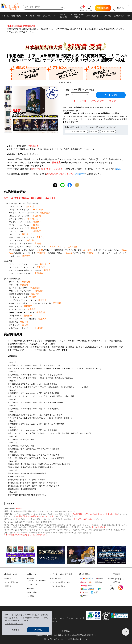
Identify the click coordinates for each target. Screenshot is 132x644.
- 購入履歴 (31, 588)
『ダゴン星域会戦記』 (108, 131)
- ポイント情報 (32, 592)
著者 (39, 16)
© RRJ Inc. (66, 631)
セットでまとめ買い (64, 16)
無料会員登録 (103, 8)
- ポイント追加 (55, 578)
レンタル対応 (106, 16)
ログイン (121, 8)
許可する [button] (38, 630)
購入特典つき (119, 16)
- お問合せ (8, 586)
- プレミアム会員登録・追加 (60, 582)
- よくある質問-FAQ (11, 582)
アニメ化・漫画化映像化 (77, 16)
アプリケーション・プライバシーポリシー (67, 618)
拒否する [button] (15, 630)
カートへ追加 (111, 95)
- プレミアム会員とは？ (59, 586)
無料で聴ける (16, 16)
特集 (128, 16)
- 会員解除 (31, 596)
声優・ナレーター (50, 16)
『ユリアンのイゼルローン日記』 (76, 131)
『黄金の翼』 (94, 131)
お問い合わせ (53, 621)
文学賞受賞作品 (92, 16)
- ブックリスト (32, 585)
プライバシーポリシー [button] (14, 624)
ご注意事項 (80, 174)
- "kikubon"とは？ (10, 578)
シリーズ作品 (29, 16)
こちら (118, 169)
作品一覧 (5, 16)
